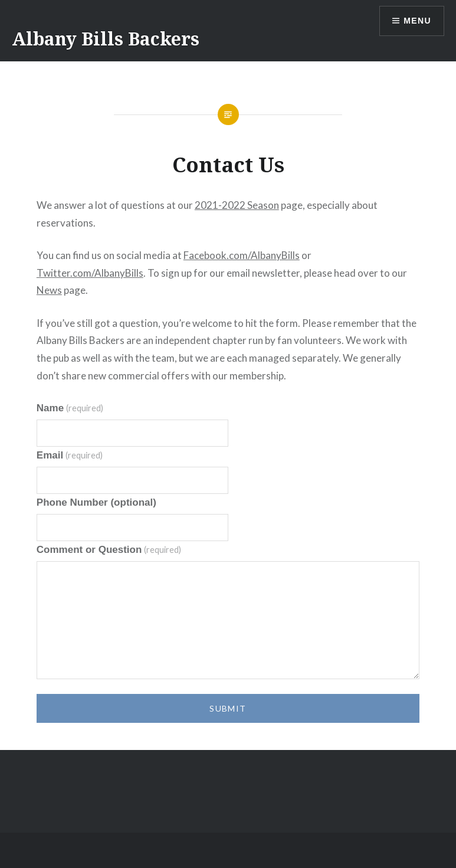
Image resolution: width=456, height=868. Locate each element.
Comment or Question (109, 550)
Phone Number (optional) (96, 502)
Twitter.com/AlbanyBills (90, 273)
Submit (228, 708)
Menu (417, 21)
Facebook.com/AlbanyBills (242, 255)
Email (70, 455)
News (49, 290)
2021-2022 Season (237, 205)
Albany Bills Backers (106, 39)
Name (70, 408)
